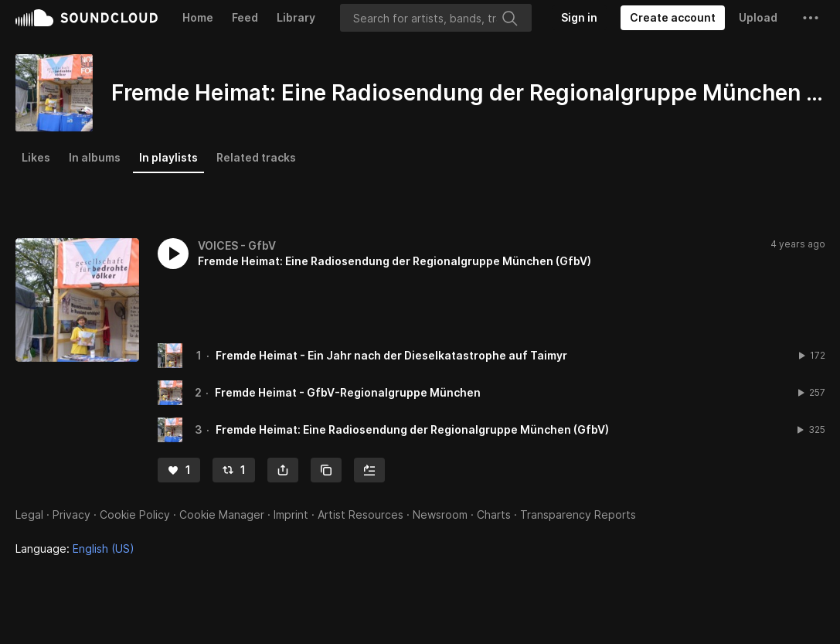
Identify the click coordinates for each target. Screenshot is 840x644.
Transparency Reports (578, 515)
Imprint (291, 515)
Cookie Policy (135, 515)
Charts (494, 515)
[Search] (436, 18)
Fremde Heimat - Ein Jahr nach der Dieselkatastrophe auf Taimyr (391, 355)
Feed (245, 17)
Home (198, 17)
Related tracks (256, 157)
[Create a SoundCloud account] (673, 18)
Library (296, 17)
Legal (29, 515)
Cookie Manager (222, 515)
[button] (811, 18)
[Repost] (234, 470)
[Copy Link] (326, 470)
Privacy (71, 515)
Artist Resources (360, 515)
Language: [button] (75, 549)
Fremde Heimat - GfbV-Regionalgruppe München (348, 392)
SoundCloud (87, 18)
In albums (95, 157)
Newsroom (440, 515)
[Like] (179, 470)
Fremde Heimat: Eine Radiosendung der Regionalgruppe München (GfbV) (412, 429)
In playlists (168, 157)
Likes (36, 157)
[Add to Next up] (369, 470)
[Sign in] (579, 18)
